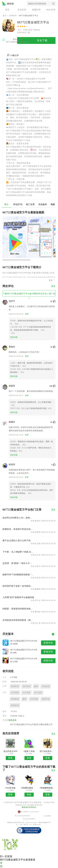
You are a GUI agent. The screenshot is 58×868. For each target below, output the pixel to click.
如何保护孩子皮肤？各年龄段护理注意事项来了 (18, 586)
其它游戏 (38, 693)
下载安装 (36, 30)
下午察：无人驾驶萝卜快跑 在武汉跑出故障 (18, 552)
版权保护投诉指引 (29, 807)
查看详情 (48, 643)
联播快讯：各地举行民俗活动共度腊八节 (18, 529)
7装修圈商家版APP (48, 788)
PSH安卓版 (11, 788)
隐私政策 (13, 720)
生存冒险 (26, 693)
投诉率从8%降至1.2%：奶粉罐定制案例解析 (18, 518)
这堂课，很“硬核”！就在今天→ (17, 563)
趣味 (36, 686)
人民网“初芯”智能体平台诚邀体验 (18, 597)
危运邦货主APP (10, 751)
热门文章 (30, 204)
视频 (53, 204)
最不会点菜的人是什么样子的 (17, 540)
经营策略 (15, 693)
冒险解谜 (15, 699)
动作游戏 (26, 686)
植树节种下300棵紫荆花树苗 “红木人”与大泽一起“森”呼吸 (18, 575)
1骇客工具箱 (29, 751)
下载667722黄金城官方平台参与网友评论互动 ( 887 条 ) (29, 294)
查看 (10, 758)
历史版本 (43, 204)
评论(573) (18, 204)
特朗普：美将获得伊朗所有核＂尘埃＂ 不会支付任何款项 (18, 609)
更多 (52, 280)
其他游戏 (46, 686)
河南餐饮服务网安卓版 (29, 788)
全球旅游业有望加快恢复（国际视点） (18, 620)
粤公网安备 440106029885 (30, 812)
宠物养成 (15, 686)
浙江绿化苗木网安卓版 (48, 751)
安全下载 (42, 40)
